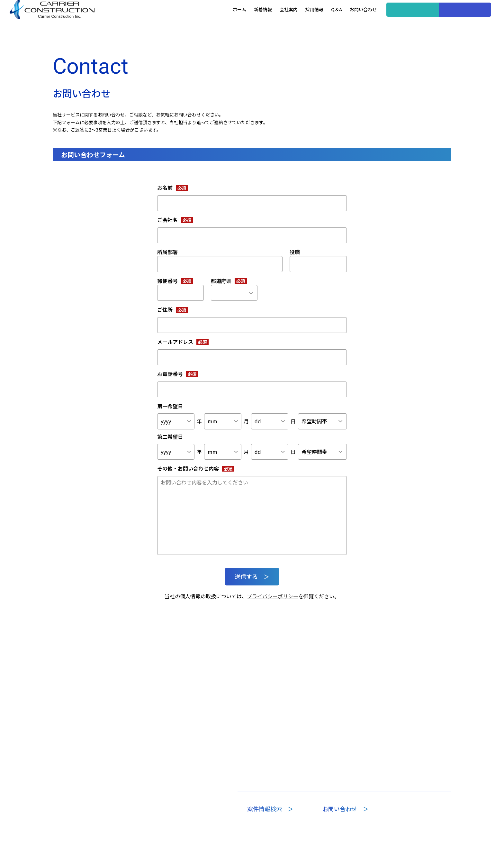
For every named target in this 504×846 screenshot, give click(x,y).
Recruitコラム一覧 (360, 783)
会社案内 (265, 19)
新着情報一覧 (310, 745)
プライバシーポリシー (273, 596)
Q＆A (313, 19)
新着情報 (239, 19)
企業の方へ (441, 19)
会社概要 (251, 783)
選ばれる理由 (355, 770)
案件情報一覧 (355, 758)
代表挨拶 (251, 758)
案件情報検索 (389, 19)
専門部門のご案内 (260, 770)
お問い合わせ (339, 19)
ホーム (216, 19)
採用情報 (291, 19)
